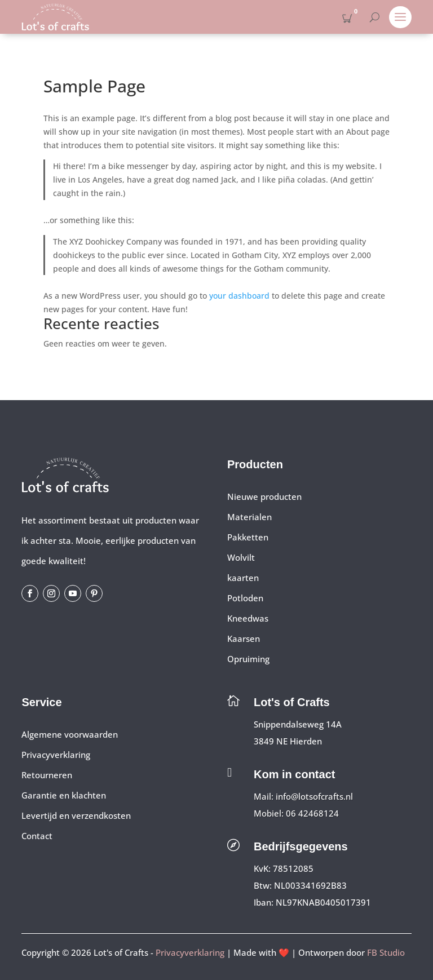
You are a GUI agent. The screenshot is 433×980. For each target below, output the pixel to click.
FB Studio (386, 952)
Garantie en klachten (64, 795)
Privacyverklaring (56, 755)
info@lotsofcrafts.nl (314, 796)
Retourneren (47, 775)
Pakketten (248, 537)
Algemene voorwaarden (70, 734)
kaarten (243, 578)
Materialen (249, 517)
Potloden (245, 598)
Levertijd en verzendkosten (76, 815)
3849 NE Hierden (288, 741)
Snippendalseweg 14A (298, 724)
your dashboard (239, 296)
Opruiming (248, 659)
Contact (37, 836)
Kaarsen (244, 638)
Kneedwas (248, 618)
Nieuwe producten (264, 496)
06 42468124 (312, 813)
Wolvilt (241, 557)
